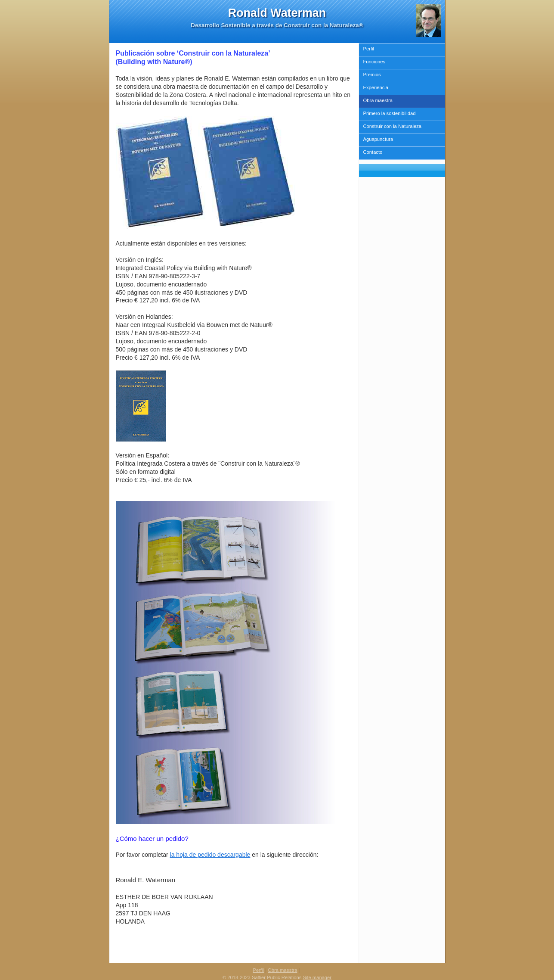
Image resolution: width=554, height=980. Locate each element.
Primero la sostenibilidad (390, 113)
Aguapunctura (378, 139)
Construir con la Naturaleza (393, 126)
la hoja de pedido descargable (210, 855)
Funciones (374, 62)
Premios (372, 75)
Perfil (369, 49)
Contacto (373, 152)
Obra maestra (378, 100)
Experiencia (376, 87)
